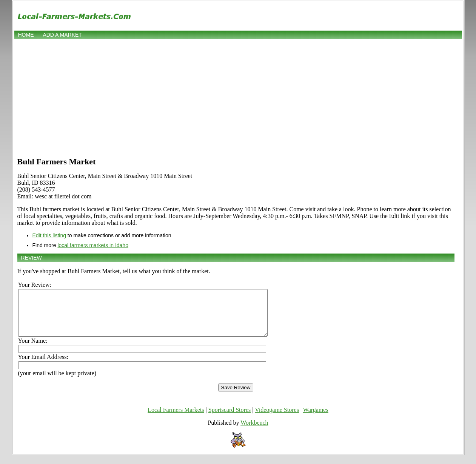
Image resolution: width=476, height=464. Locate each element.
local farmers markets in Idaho (93, 245)
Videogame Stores (277, 419)
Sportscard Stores (230, 419)
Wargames (316, 419)
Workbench (254, 432)
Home (26, 35)
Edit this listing (49, 235)
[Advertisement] (238, 97)
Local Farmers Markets (176, 419)
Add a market (62, 35)
